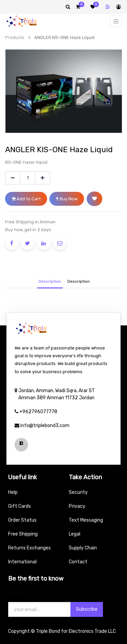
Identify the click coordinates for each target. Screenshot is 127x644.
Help (13, 492)
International (22, 562)
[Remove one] (13, 178)
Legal (75, 534)
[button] (94, 199)
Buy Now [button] (67, 199)
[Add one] (43, 178)
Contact (78, 562)
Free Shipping (23, 534)
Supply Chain (83, 548)
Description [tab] (50, 281)
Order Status (22, 520)
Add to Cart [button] (26, 199)
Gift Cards (19, 506)
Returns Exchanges (29, 548)
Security (78, 492)
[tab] (79, 282)
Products (15, 37)
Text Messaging (86, 520)
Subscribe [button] (87, 609)
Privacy (77, 506)
